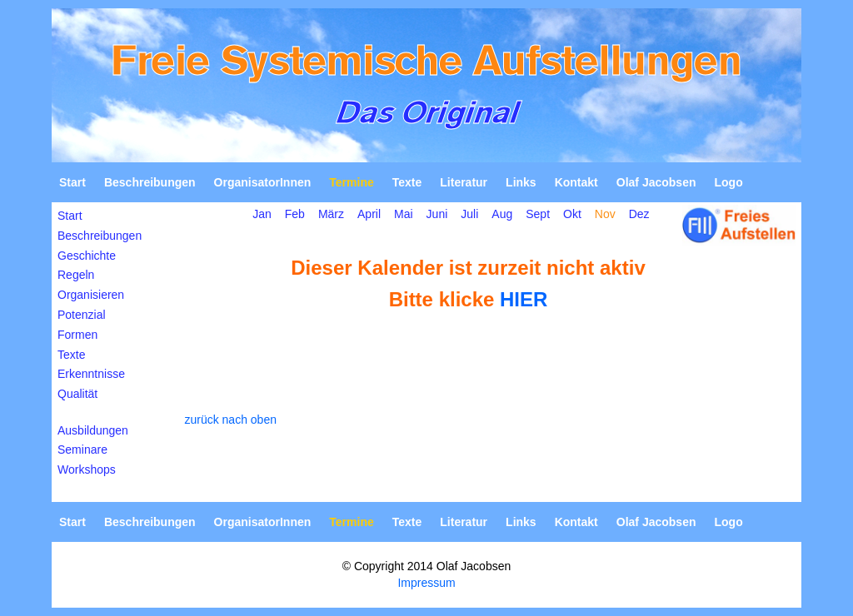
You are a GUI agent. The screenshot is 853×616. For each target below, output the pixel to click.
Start (72, 182)
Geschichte (87, 256)
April (369, 214)
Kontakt (576, 182)
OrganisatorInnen (263, 182)
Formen (77, 335)
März (331, 214)
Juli (469, 214)
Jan (262, 214)
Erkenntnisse (91, 374)
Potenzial (82, 315)
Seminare (82, 450)
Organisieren (91, 295)
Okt (572, 214)
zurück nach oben (230, 420)
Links (521, 182)
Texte (407, 182)
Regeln (76, 275)
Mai (404, 214)
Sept (538, 214)
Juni (437, 214)
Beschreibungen (150, 182)
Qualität (77, 394)
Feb (295, 214)
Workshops (87, 469)
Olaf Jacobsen (656, 182)
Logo (728, 182)
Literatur (464, 182)
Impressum (426, 583)
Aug (502, 214)
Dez (639, 214)
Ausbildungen (93, 430)
